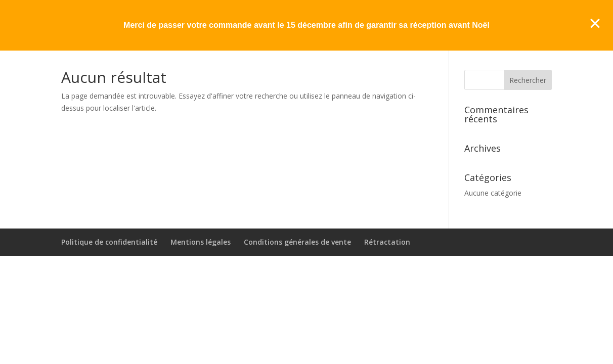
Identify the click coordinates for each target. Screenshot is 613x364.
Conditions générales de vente (297, 242)
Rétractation (387, 242)
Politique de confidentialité (109, 242)
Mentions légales (201, 242)
